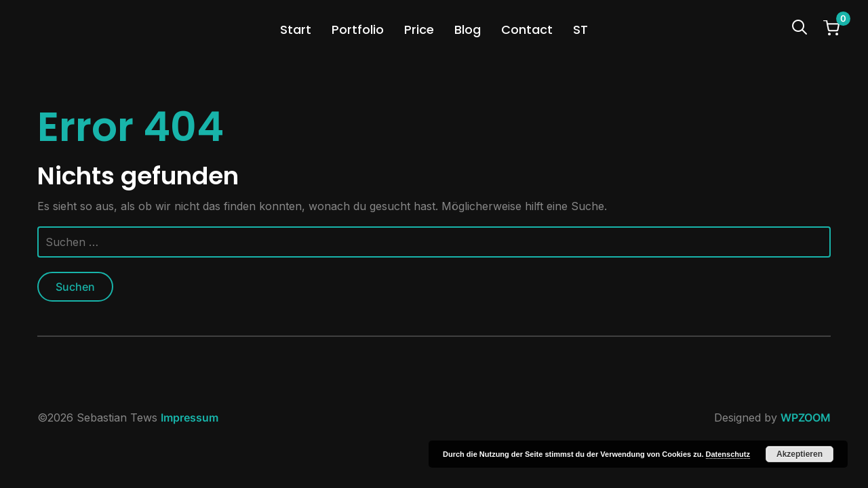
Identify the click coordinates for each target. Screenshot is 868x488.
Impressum (190, 418)
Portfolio (358, 29)
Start (296, 29)
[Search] (800, 26)
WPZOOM (806, 418)
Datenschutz (728, 454)
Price (419, 29)
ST (580, 29)
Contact (527, 29)
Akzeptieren (800, 454)
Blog (468, 29)
